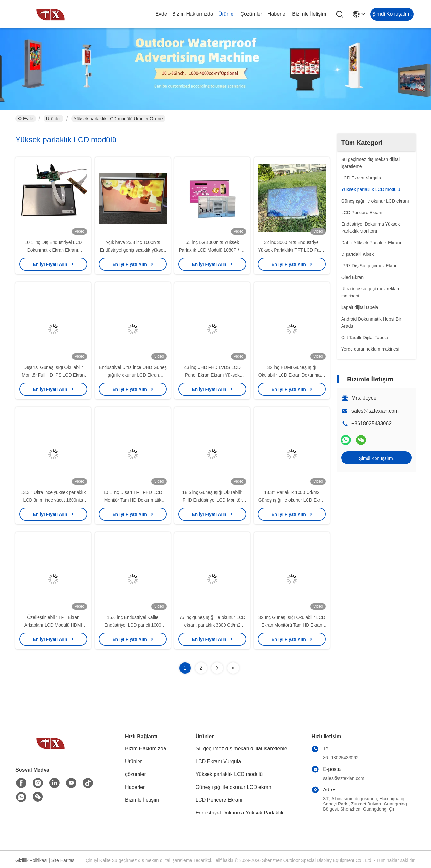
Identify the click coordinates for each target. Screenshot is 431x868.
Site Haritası (63, 860)
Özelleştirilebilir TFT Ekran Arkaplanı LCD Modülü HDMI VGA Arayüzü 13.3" (53, 625)
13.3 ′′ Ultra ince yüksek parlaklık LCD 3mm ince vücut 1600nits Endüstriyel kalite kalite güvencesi (53, 500)
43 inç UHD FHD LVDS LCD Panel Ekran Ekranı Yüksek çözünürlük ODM (212, 375)
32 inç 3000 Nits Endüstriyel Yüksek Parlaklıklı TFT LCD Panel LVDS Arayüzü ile (292, 250)
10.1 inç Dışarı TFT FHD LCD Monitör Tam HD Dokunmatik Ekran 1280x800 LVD (133, 500)
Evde (161, 14)
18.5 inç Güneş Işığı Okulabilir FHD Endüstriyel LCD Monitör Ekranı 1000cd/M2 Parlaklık (212, 500)
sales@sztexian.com (375, 411)
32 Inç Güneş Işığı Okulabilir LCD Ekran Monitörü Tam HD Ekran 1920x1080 (292, 625)
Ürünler (227, 14)
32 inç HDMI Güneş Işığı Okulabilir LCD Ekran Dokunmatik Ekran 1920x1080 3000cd (292, 375)
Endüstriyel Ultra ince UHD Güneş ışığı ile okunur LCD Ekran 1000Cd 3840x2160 (133, 375)
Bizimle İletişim (309, 14)
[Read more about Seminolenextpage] (217, 668)
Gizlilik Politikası (31, 860)
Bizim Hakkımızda (193, 14)
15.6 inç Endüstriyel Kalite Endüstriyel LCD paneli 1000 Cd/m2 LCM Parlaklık (133, 625)
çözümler (251, 14)
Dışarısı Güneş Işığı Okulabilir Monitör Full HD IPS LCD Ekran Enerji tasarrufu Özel (53, 375)
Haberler (277, 14)
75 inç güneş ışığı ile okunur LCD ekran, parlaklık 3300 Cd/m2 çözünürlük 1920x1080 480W (212, 625)
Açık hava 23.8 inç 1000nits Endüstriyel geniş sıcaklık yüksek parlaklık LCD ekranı (133, 250)
